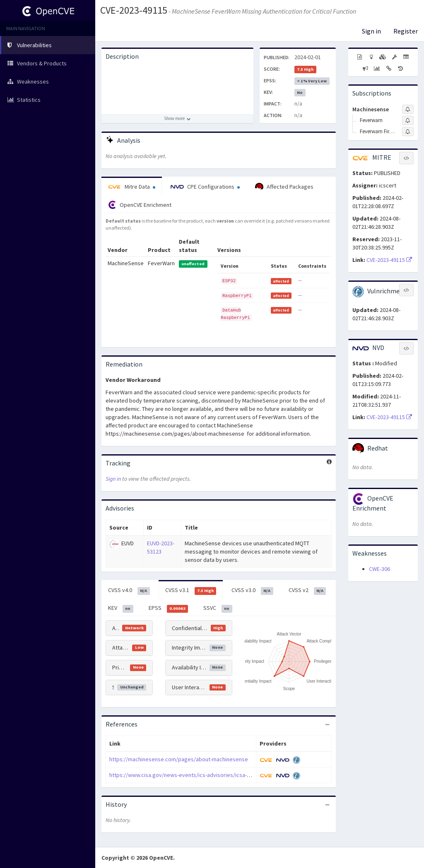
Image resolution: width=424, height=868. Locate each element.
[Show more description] (177, 119)
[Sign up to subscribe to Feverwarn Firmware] (408, 132)
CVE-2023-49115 (134, 10)
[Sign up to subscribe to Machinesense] (408, 109)
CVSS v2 (307, 590)
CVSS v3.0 (252, 590)
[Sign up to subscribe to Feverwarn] (408, 120)
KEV (121, 608)
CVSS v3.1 (191, 590)
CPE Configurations (205, 187)
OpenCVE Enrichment (140, 205)
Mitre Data (132, 187)
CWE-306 (379, 569)
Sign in (371, 31)
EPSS (169, 608)
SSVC (218, 608)
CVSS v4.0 (129, 590)
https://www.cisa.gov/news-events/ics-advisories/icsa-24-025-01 (190, 775)
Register (406, 31)
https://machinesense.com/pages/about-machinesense (179, 759)
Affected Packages (284, 187)
